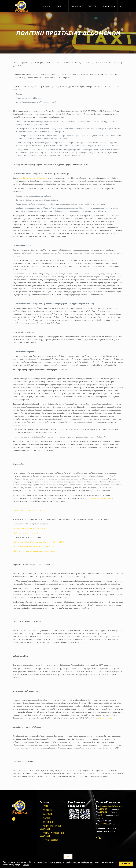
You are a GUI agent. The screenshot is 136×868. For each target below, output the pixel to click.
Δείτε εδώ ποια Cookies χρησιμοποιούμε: (29, 510)
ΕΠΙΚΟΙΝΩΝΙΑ (48, 822)
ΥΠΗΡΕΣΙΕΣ (47, 810)
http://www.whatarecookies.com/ (25, 533)
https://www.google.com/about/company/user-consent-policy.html (38, 542)
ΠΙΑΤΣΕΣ (46, 818)
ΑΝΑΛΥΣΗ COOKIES (50, 840)
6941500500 (105, 824)
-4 (111, 812)
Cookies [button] (26, 865)
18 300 (103, 815)
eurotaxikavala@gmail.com (113, 806)
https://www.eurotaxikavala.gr (35, 178)
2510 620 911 (105, 809)
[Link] (120, 6)
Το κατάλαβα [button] (126, 864)
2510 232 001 (105, 812)
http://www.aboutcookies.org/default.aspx (29, 528)
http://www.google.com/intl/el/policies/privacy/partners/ (34, 551)
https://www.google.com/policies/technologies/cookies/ (34, 546)
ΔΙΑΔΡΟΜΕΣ (48, 814)
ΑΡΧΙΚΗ (46, 806)
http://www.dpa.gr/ (105, 718)
